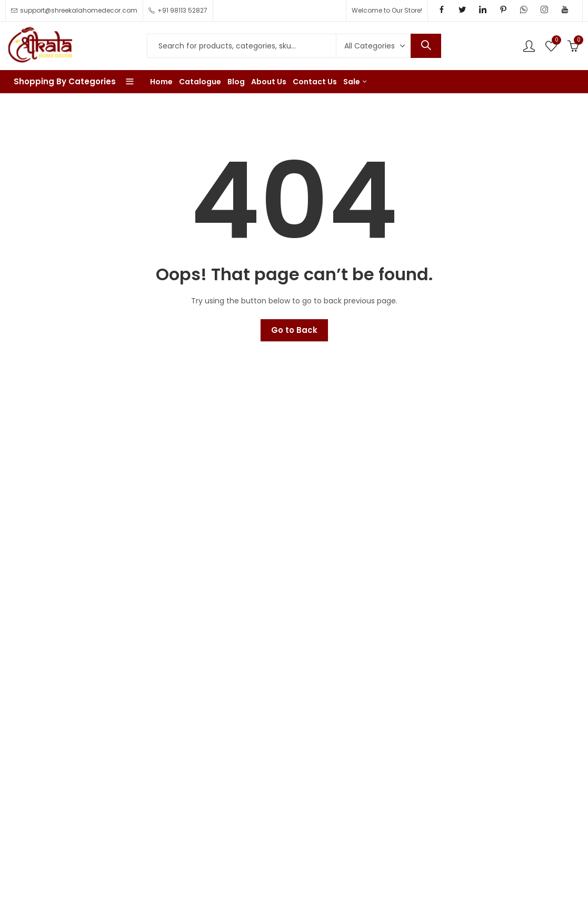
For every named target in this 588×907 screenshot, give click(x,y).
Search (426, 46)
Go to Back (294, 330)
